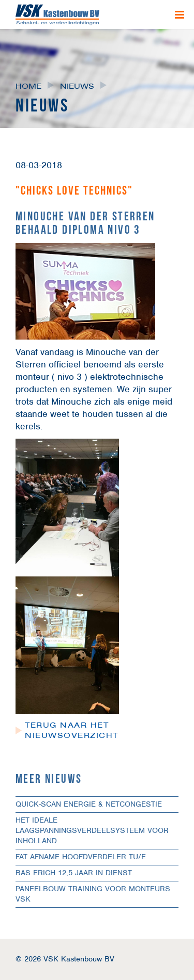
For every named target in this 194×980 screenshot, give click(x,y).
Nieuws (77, 86)
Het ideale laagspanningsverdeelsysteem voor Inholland (92, 830)
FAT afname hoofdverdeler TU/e (81, 857)
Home (28, 86)
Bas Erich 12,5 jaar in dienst (74, 873)
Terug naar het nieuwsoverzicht (72, 730)
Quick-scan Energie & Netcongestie (89, 804)
